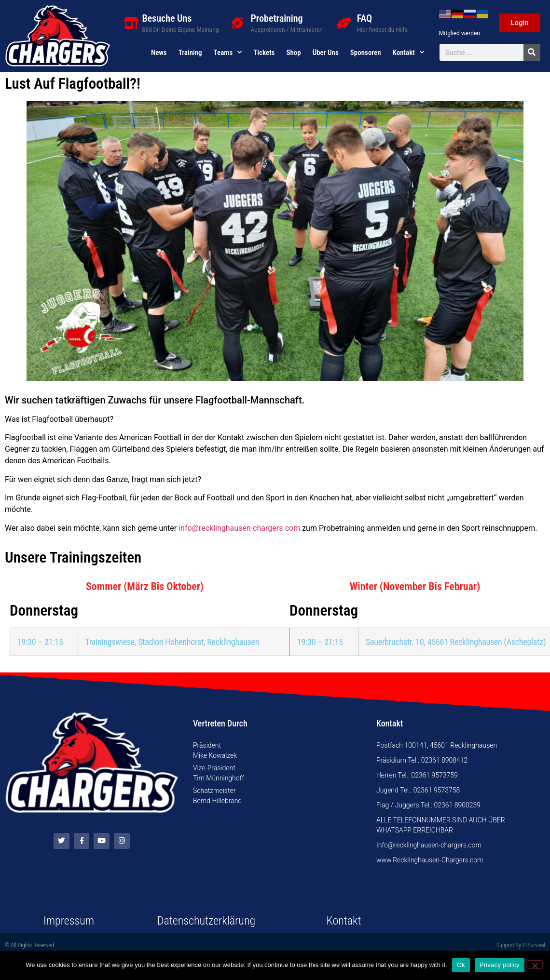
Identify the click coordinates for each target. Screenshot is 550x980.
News (159, 53)
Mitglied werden (460, 33)
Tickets (264, 53)
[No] (535, 965)
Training (190, 53)
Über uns (326, 53)
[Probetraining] (238, 23)
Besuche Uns (167, 18)
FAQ (364, 18)
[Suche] (532, 52)
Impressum (69, 921)
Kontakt (408, 53)
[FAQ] (344, 23)
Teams (228, 53)
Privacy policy (500, 965)
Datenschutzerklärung (206, 921)
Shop (293, 53)
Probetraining (277, 18)
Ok (461, 965)
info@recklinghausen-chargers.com (239, 528)
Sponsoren (366, 53)
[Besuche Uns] (131, 23)
